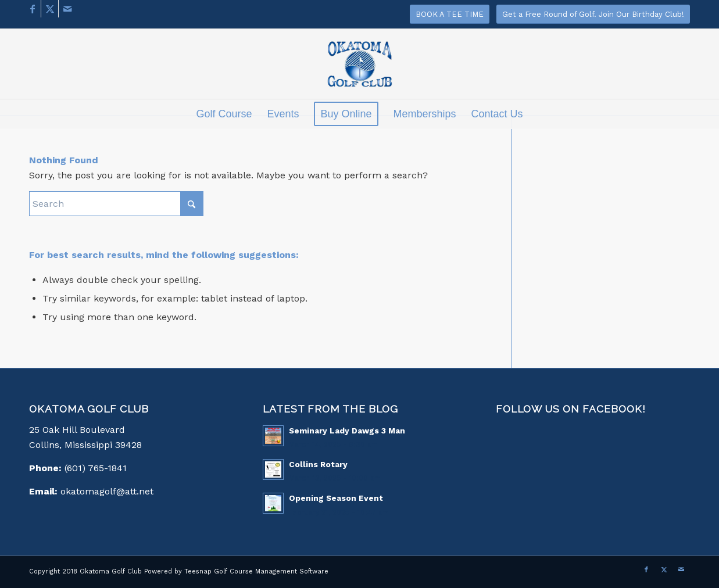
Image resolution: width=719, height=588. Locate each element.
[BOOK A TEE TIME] (450, 14)
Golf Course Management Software (271, 571)
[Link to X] (50, 9)
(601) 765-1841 (96, 468)
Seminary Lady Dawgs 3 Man (347, 431)
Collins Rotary (318, 464)
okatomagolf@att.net (107, 491)
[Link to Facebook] (32, 9)
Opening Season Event (336, 498)
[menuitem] (224, 114)
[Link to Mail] (67, 9)
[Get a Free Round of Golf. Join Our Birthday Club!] (593, 14)
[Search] (116, 204)
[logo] (359, 70)
